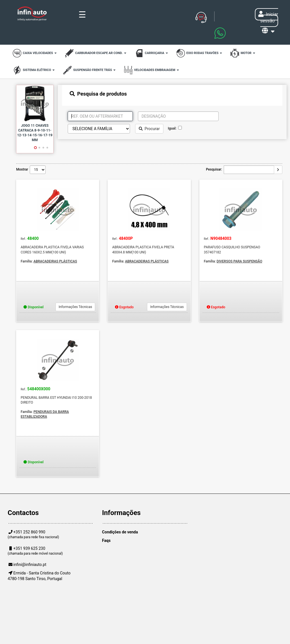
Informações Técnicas (75, 307)
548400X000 (39, 389)
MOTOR (243, 53)
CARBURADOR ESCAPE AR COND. (96, 53)
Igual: (173, 128)
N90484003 (221, 239)
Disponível (34, 307)
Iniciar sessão (268, 18)
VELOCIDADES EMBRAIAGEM (152, 70)
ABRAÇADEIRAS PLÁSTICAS (55, 261)
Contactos (23, 513)
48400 (33, 239)
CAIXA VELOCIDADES (35, 53)
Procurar (149, 129)
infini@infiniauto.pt (30, 565)
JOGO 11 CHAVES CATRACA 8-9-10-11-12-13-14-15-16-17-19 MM (35, 133)
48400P (126, 239)
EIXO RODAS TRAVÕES (199, 53)
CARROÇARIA (151, 53)
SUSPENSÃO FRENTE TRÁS (89, 70)
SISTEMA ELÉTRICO (34, 70)
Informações (121, 513)
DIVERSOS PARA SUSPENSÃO (239, 261)
